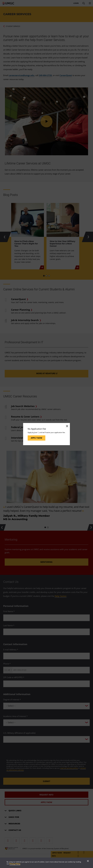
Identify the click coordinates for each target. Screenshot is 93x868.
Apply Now (36, 438)
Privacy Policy (15, 864)
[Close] (67, 426)
